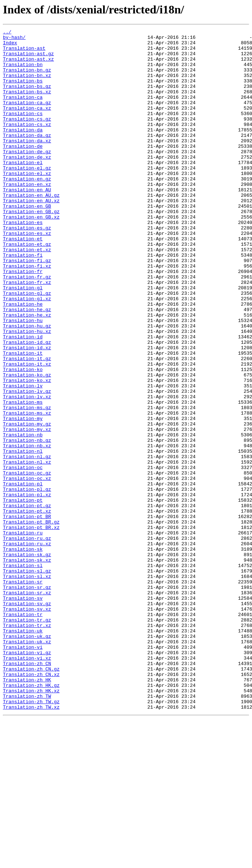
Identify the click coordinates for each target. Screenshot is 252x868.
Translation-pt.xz (27, 608)
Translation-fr (23, 320)
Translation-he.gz (27, 366)
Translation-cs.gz (27, 137)
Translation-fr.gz (27, 327)
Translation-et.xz (27, 294)
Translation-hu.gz (27, 386)
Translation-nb (23, 516)
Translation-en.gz (27, 209)
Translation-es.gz (27, 268)
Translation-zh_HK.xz (31, 823)
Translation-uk (23, 751)
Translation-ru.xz (27, 647)
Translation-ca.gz (27, 118)
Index (10, 46)
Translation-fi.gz (27, 307)
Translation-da (23, 150)
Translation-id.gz (27, 405)
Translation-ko (23, 438)
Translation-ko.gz (27, 444)
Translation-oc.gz (27, 562)
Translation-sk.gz (27, 660)
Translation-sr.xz (27, 706)
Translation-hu (23, 379)
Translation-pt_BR (27, 614)
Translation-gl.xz (27, 353)
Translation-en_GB (27, 242)
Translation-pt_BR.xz (31, 627)
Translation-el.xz (27, 203)
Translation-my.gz (27, 503)
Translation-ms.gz (27, 484)
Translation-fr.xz (27, 333)
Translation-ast (24, 52)
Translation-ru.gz (27, 640)
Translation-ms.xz (27, 490)
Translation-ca (23, 111)
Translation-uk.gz (27, 758)
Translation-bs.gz (27, 98)
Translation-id (23, 399)
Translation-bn (23, 72)
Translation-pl (23, 575)
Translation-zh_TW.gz (31, 836)
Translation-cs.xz (27, 144)
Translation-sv (23, 712)
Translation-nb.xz (27, 529)
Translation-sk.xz (27, 667)
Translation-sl (23, 673)
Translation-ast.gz (28, 59)
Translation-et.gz (27, 288)
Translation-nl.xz (27, 549)
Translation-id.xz (27, 412)
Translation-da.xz (27, 163)
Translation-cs (23, 131)
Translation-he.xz (27, 372)
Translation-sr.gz (27, 699)
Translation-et (23, 281)
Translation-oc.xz (27, 569)
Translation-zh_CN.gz (31, 797)
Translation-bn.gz (27, 78)
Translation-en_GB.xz (31, 255)
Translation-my (23, 497)
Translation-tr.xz (27, 745)
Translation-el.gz (27, 196)
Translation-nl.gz (27, 542)
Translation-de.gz (27, 176)
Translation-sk (23, 653)
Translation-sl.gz (27, 680)
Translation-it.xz (27, 431)
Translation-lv (23, 457)
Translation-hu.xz (27, 392)
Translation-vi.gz (27, 778)
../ (7, 33)
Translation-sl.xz (27, 686)
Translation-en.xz (27, 216)
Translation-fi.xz (27, 314)
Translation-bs (23, 91)
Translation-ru (23, 634)
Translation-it (23, 418)
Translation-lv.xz (27, 470)
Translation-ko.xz (27, 451)
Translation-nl (23, 536)
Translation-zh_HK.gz (31, 817)
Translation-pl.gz (27, 582)
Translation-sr (23, 693)
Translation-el (23, 190)
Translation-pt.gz (27, 601)
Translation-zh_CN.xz (31, 804)
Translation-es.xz (27, 274)
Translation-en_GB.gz (31, 248)
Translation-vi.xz (27, 784)
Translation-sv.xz (27, 725)
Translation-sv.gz (27, 719)
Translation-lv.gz (27, 464)
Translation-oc (23, 555)
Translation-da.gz (27, 157)
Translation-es (23, 261)
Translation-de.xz (27, 183)
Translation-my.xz (27, 510)
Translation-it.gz (27, 425)
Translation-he (23, 359)
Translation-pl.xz (27, 588)
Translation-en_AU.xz (31, 235)
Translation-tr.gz (27, 738)
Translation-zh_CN (27, 791)
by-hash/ (14, 39)
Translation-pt (23, 595)
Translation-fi (23, 301)
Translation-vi (23, 771)
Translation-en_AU (27, 222)
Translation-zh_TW (27, 830)
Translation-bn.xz (27, 85)
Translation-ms (23, 477)
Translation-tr (23, 732)
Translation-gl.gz (27, 346)
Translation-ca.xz (27, 124)
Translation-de (23, 170)
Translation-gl (23, 340)
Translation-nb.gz (27, 523)
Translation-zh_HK (27, 810)
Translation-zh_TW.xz (31, 843)
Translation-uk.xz (27, 765)
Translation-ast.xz (28, 65)
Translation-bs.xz (27, 105)
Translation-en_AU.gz (31, 229)
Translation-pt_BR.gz (31, 621)
